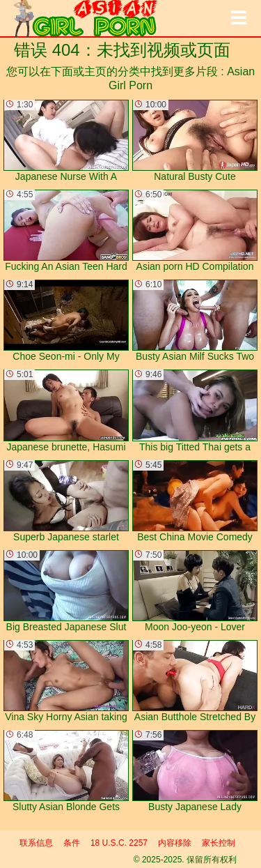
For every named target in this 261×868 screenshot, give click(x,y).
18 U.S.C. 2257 (119, 843)
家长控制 (219, 843)
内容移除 (175, 843)
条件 (72, 843)
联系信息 (36, 843)
